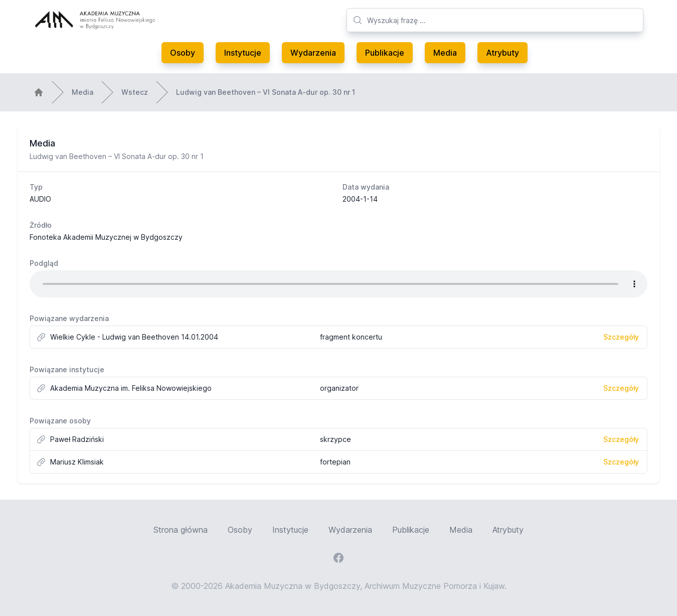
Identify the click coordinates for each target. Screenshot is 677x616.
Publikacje (385, 53)
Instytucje (243, 53)
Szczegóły (621, 337)
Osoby (183, 53)
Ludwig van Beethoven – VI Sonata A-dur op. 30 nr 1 (266, 92)
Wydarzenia (313, 53)
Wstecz (135, 92)
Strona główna (181, 530)
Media (445, 53)
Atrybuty (502, 53)
